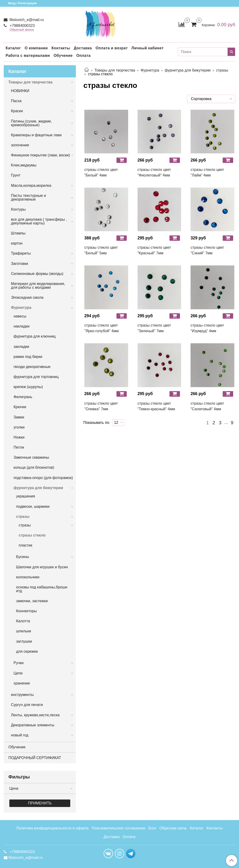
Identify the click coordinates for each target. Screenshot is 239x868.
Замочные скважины (31, 457)
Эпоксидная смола (27, 297)
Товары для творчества (115, 70)
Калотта (23, 621)
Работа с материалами (28, 56)
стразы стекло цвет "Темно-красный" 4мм (156, 406)
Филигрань (23, 397)
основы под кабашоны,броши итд (42, 589)
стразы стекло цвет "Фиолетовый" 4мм (154, 172)
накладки (21, 326)
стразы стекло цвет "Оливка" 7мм (101, 406)
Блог (153, 828)
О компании (36, 48)
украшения (26, 496)
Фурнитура (150, 70)
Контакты (61, 48)
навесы (20, 316)
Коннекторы (26, 611)
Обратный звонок (22, 30)
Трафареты (21, 253)
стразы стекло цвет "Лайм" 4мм (207, 172)
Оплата (83, 56)
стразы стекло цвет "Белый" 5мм (101, 250)
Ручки (19, 663)
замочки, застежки (32, 601)
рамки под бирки (28, 357)
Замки (19, 417)
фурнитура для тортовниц (36, 377)
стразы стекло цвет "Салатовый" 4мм (207, 406)
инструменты (22, 695)
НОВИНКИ (20, 91)
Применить (40, 803)
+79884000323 (22, 26)
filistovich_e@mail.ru (26, 20)
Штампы (18, 233)
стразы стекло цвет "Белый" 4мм (101, 172)
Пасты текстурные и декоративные (28, 197)
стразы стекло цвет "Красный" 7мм (154, 250)
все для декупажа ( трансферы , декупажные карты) (39, 221)
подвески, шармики (33, 506)
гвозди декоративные (32, 367)
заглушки (24, 641)
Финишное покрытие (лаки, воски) (40, 155)
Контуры (18, 209)
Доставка (83, 48)
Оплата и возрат (112, 48)
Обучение (63, 56)
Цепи (18, 673)
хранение (22, 683)
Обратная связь (173, 828)
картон (17, 243)
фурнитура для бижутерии (188, 70)
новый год (20, 735)
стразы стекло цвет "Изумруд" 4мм (207, 328)
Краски (17, 111)
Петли (19, 447)
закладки (21, 347)
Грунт (16, 175)
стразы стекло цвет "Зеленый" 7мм (154, 328)
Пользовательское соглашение (118, 828)
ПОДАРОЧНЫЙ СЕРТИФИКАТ (35, 758)
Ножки (19, 437)
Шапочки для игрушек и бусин (42, 567)
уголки (19, 427)
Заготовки (19, 264)
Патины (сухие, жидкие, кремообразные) (31, 123)
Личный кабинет (148, 48)
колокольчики (28, 577)
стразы (222, 70)
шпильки (24, 631)
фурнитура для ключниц (35, 336)
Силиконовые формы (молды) (37, 274)
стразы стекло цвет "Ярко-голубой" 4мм (101, 328)
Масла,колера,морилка (31, 185)
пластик (25, 545)
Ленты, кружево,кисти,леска (35, 715)
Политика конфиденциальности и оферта (52, 828)
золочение (20, 145)
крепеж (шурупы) (28, 387)
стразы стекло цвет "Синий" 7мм (207, 250)
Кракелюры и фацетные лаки (36, 135)
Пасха (16, 101)
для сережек (27, 651)
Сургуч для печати (27, 705)
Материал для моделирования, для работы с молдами (38, 286)
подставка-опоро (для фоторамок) (43, 478)
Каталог (13, 48)
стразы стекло (32, 535)
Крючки (20, 407)
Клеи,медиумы (24, 165)
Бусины (23, 557)
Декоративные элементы (33, 725)
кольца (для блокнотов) (34, 467)
